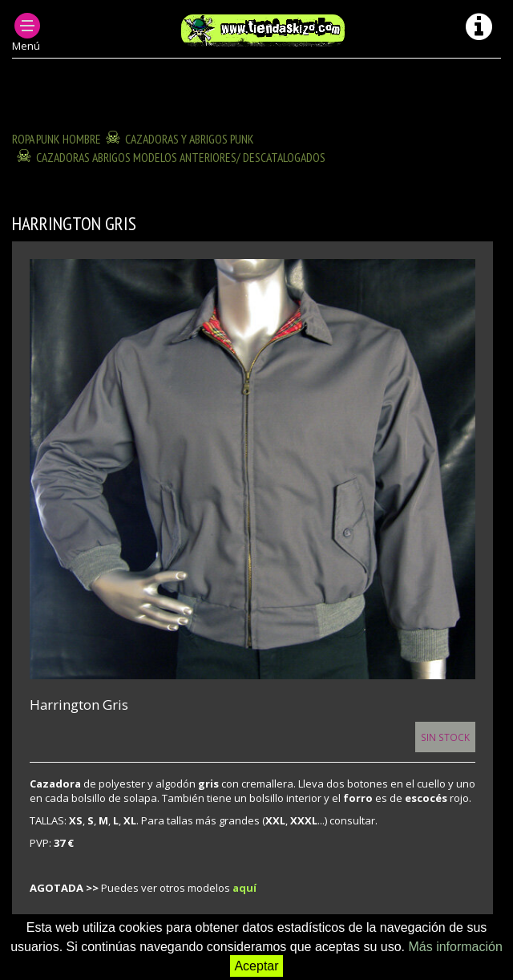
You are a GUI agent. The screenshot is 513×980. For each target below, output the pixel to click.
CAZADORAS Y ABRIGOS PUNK (190, 139)
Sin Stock (445, 737)
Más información (455, 947)
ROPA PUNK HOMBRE (57, 139)
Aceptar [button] (256, 966)
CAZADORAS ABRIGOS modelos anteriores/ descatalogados (181, 157)
